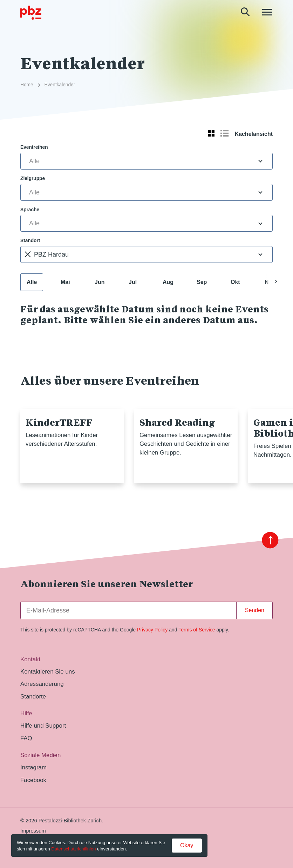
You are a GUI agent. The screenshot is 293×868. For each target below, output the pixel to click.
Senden (255, 610)
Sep (202, 282)
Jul (133, 282)
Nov (270, 282)
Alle (32, 282)
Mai (65, 282)
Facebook (33, 780)
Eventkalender (60, 85)
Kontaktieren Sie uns (48, 672)
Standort (30, 241)
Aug (168, 282)
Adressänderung (42, 684)
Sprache (30, 210)
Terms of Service (197, 630)
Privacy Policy (152, 630)
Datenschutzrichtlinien (73, 849)
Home (27, 85)
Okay (187, 845)
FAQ (26, 738)
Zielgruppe (33, 178)
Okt (235, 282)
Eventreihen (34, 147)
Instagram (33, 767)
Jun (100, 282)
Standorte (33, 697)
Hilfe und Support (43, 726)
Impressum (33, 831)
